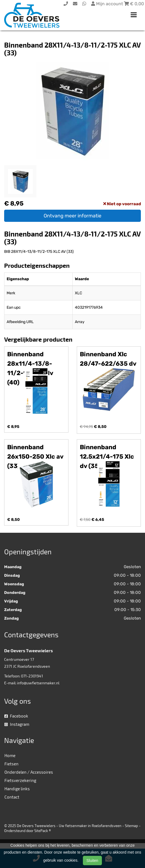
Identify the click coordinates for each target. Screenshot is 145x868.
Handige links (17, 789)
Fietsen (11, 764)
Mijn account (108, 4)
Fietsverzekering (20, 780)
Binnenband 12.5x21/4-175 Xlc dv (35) (107, 457)
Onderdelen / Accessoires (29, 772)
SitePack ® (43, 831)
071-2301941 (32, 676)
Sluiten (92, 861)
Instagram (17, 724)
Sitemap (131, 826)
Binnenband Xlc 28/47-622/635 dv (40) (108, 364)
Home (10, 755)
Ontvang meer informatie (72, 216)
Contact (12, 797)
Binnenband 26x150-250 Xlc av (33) (35, 457)
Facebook (16, 716)
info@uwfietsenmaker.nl (38, 683)
